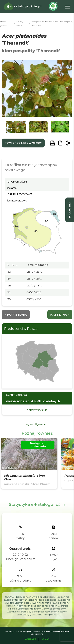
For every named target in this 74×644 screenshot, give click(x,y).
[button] (16, 128)
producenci (70, 210)
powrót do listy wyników (23, 143)
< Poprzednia (16, 315)
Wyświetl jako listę (37, 424)
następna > (60, 315)
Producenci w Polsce (21, 329)
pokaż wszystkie (37, 410)
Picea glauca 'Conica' (20, 559)
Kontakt (30, 639)
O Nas (46, 639)
